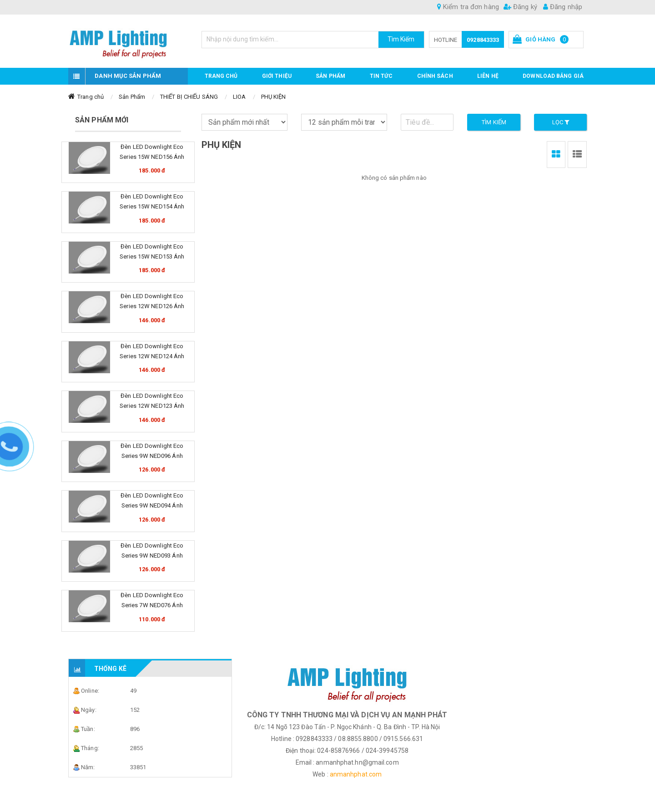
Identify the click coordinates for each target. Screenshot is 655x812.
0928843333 (483, 40)
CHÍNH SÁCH (435, 76)
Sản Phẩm (132, 97)
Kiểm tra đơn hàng (468, 7)
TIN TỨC (381, 76)
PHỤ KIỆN (274, 97)
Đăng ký (520, 7)
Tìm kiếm (494, 122)
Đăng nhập (563, 7)
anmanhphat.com (356, 774)
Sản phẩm (330, 76)
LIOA (239, 97)
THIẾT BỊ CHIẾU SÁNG (189, 97)
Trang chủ (221, 76)
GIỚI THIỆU (277, 76)
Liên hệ (488, 76)
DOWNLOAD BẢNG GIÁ (553, 76)
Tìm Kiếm (401, 39)
